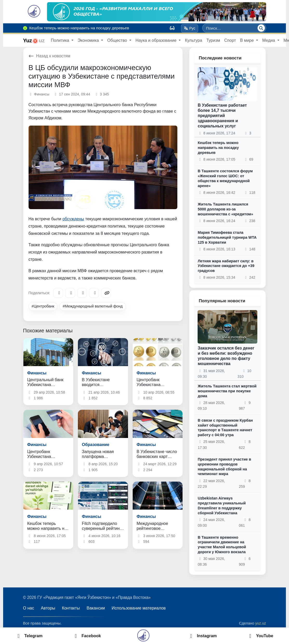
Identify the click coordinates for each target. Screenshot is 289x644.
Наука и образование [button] (157, 40)
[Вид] (172, 28)
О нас (29, 608)
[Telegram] (58, 293)
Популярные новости (222, 301)
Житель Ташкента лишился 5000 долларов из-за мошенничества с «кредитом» (225, 209)
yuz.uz (261, 623)
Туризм (213, 40)
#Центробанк (43, 306)
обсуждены (73, 219)
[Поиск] (261, 28)
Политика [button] (61, 40)
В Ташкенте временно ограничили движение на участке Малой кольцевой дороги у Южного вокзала (222, 545)
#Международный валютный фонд (93, 306)
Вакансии (96, 608)
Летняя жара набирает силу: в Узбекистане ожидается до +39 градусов (226, 266)
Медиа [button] (269, 40)
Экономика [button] (89, 40)
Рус (189, 28)
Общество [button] (118, 40)
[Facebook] (70, 293)
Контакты (71, 608)
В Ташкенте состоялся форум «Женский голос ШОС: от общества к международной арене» (225, 178)
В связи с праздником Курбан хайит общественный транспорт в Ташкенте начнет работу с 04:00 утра (225, 428)
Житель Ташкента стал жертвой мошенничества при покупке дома (227, 391)
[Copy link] (106, 293)
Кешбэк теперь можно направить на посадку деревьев (218, 148)
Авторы (48, 608)
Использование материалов (139, 608)
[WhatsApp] (94, 293)
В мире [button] (248, 40)
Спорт (230, 40)
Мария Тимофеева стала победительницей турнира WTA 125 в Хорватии (227, 237)
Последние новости (220, 58)
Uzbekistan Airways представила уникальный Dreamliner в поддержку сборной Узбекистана (222, 505)
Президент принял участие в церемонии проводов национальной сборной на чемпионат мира (224, 467)
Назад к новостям (49, 56)
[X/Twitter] (82, 293)
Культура (194, 40)
